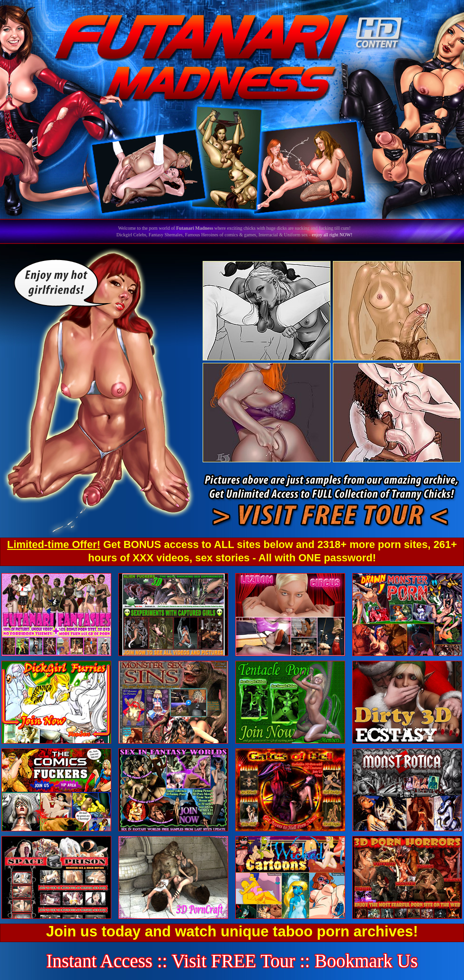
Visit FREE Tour (234, 961)
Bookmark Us (366, 961)
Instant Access (99, 961)
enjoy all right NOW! (332, 235)
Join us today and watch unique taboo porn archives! (232, 931)
